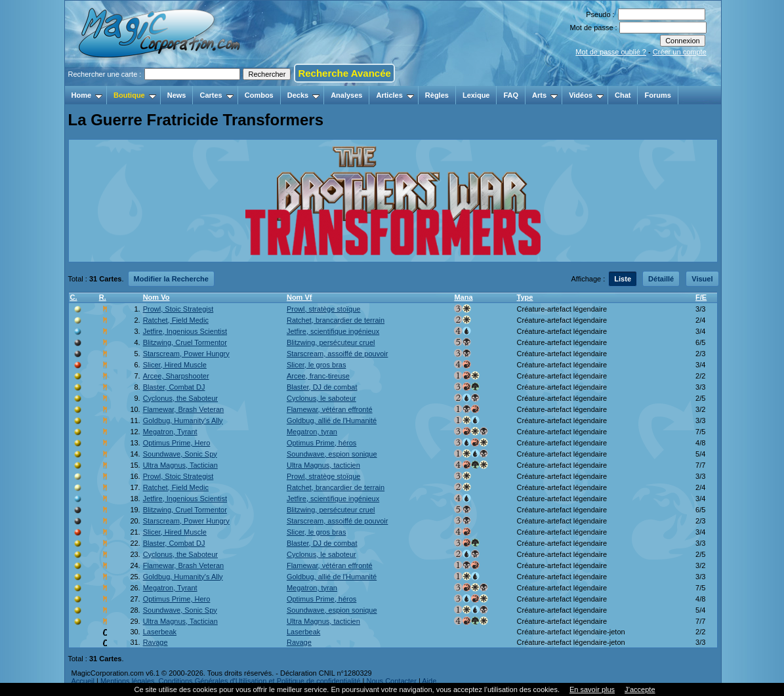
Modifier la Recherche (171, 279)
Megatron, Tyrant (170, 432)
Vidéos (586, 95)
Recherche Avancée (344, 73)
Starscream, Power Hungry (186, 354)
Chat (623, 95)
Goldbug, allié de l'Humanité (332, 420)
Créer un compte (680, 52)
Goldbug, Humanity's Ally (183, 420)
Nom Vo (156, 297)
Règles (437, 95)
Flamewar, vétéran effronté (330, 409)
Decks (303, 95)
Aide (429, 681)
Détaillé (661, 279)
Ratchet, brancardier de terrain (336, 320)
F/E (701, 297)
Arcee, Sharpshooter (176, 376)
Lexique (476, 95)
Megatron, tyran (312, 432)
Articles (395, 95)
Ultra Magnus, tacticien (323, 465)
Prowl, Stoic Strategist (178, 309)
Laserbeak (160, 632)
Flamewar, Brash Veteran (184, 409)
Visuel (702, 279)
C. (74, 297)
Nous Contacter (391, 681)
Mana (463, 297)
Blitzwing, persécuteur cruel (331, 342)
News (177, 95)
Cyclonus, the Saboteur (180, 398)
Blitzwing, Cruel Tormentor (185, 342)
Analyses (346, 95)
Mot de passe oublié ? (611, 52)
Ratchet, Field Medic (176, 320)
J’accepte (640, 689)
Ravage (155, 642)
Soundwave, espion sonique (332, 454)
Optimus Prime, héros (321, 443)
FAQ (511, 95)
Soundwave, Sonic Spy (180, 454)
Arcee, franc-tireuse (318, 376)
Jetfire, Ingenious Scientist (185, 331)
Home (87, 95)
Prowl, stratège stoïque (324, 309)
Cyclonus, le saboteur (321, 398)
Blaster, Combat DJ (174, 387)
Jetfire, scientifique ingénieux (333, 331)
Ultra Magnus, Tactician (180, 465)
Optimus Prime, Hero (177, 443)
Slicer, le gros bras (316, 365)
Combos (259, 95)
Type (525, 297)
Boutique (135, 95)
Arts (545, 95)
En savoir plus (592, 689)
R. (103, 297)
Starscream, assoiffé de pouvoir (337, 354)
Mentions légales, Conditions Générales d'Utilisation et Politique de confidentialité (231, 681)
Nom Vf (299, 297)
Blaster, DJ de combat (322, 387)
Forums (657, 95)
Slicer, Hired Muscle (175, 365)
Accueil (83, 681)
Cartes (216, 95)
